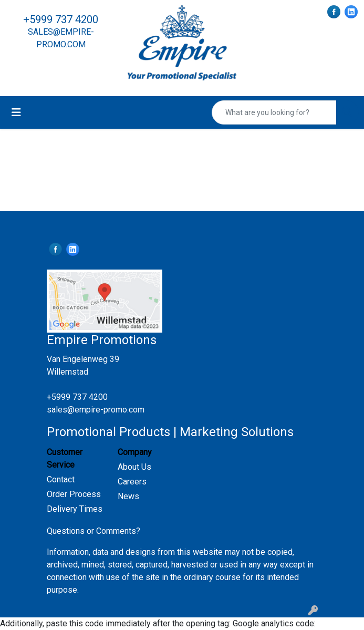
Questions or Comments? (93, 531)
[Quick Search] (274, 112)
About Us (134, 467)
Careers (132, 482)
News (128, 496)
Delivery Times (75, 509)
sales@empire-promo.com (96, 410)
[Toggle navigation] (16, 112)
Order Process (74, 494)
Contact (61, 479)
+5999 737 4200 (61, 19)
